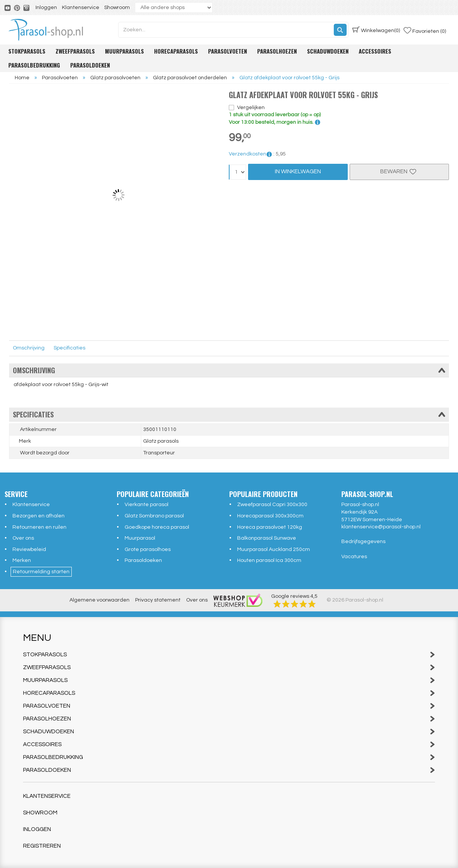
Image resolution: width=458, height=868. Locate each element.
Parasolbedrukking (34, 65)
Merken (22, 560)
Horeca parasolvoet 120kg (270, 527)
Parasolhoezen (277, 51)
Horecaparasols (176, 51)
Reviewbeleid (29, 549)
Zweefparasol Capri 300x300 (272, 505)
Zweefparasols (75, 51)
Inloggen (46, 8)
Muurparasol (140, 538)
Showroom (117, 8)
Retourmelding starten (41, 572)
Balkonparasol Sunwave (267, 538)
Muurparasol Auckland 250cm (274, 549)
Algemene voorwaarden (99, 600)
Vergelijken (251, 108)
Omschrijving (29, 348)
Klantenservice (81, 8)
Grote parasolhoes (148, 549)
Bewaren (399, 172)
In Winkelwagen (298, 172)
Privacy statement (158, 600)
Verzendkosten (251, 154)
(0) (376, 30)
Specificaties (69, 348)
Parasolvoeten (227, 51)
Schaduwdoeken (328, 51)
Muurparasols (124, 51)
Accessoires (375, 51)
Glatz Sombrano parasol (154, 516)
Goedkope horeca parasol (157, 527)
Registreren (42, 846)
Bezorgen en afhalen (39, 516)
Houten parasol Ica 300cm (269, 560)
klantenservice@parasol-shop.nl (381, 527)
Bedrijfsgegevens (363, 542)
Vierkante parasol (146, 505)
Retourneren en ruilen (39, 527)
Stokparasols (27, 51)
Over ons (23, 538)
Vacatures (354, 557)
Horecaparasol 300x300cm (270, 516)
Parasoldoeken (90, 65)
